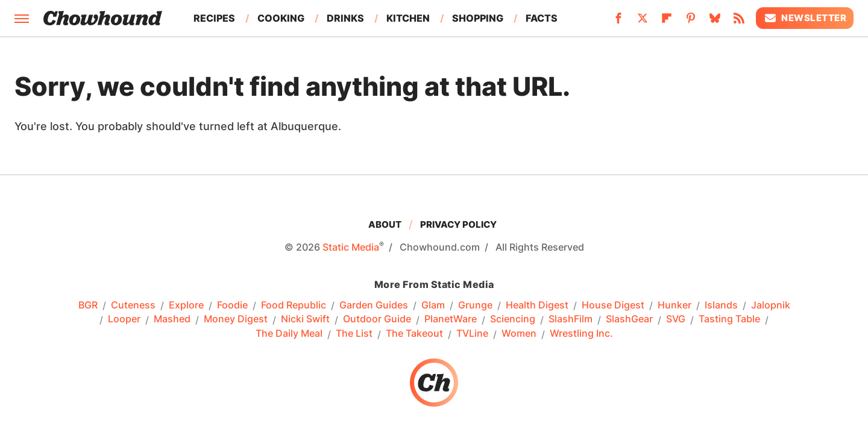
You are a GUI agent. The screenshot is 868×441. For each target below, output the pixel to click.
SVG (676, 319)
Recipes (214, 18)
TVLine (472, 334)
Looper (124, 319)
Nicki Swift (305, 319)
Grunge (475, 305)
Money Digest (236, 319)
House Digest (613, 305)
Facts (542, 18)
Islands (721, 305)
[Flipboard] (667, 22)
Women (519, 334)
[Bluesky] (715, 22)
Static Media (351, 247)
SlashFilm (571, 319)
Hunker (675, 305)
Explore (186, 305)
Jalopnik (771, 305)
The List (354, 334)
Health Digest (537, 305)
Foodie (232, 305)
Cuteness (133, 305)
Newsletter (805, 18)
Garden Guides (374, 305)
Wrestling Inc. (581, 334)
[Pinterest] (691, 22)
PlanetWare (451, 319)
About (385, 224)
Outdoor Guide (377, 319)
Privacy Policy (458, 224)
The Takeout (414, 334)
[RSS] (739, 22)
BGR (88, 305)
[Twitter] (643, 22)
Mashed (172, 319)
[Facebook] (618, 22)
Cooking (281, 18)
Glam (433, 305)
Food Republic (294, 305)
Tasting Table (729, 319)
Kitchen (408, 18)
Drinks (345, 18)
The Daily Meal (289, 334)
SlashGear (629, 319)
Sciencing (513, 319)
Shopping (478, 18)
